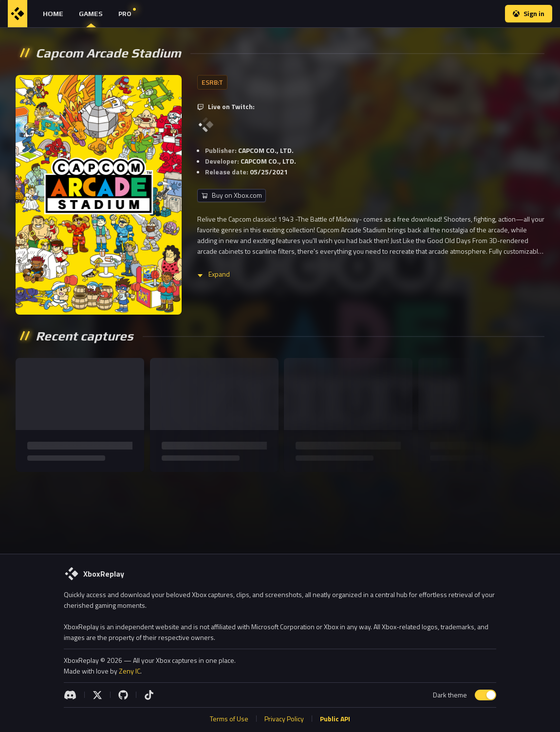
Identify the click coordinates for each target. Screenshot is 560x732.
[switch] (485, 695)
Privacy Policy (284, 719)
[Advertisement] (280, 509)
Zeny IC (130, 671)
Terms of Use (229, 719)
